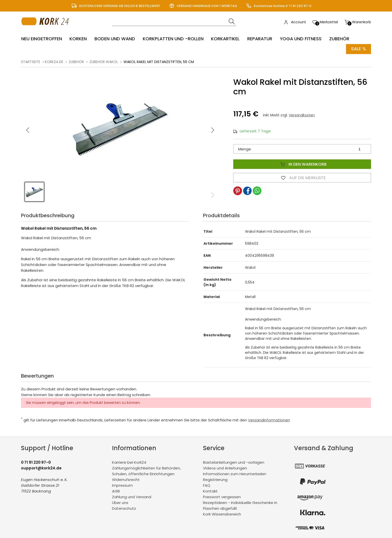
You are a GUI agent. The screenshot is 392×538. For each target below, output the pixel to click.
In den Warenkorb (302, 164)
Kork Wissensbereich (222, 514)
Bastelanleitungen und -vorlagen (234, 462)
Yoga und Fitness (301, 39)
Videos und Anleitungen (225, 468)
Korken (78, 39)
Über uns (120, 502)
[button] (213, 130)
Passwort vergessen (222, 497)
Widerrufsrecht (126, 479)
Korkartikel (225, 39)
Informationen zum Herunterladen (235, 474)
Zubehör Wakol (104, 62)
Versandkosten (302, 115)
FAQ (207, 485)
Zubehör (339, 39)
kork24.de (54, 62)
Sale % (358, 49)
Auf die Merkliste (302, 178)
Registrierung (215, 479)
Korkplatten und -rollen (173, 39)
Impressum (122, 485)
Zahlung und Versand (132, 497)
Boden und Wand (114, 39)
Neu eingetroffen (41, 39)
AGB (116, 491)
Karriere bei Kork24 (129, 462)
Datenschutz (124, 508)
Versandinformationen (269, 420)
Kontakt (210, 491)
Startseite (31, 62)
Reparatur (260, 39)
